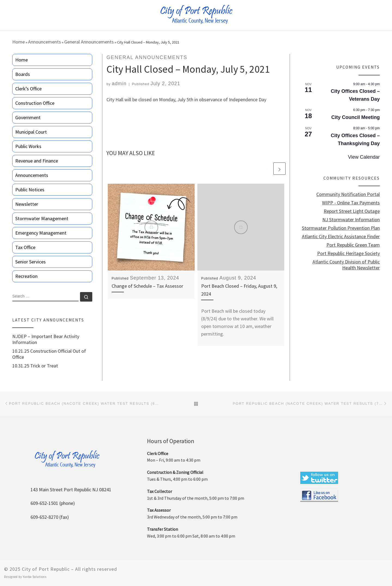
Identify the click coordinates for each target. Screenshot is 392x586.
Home (19, 42)
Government (28, 117)
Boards (23, 74)
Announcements (45, 42)
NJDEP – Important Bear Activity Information (46, 339)
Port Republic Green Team (353, 245)
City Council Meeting (356, 117)
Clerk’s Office (28, 89)
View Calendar (364, 157)
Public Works (28, 146)
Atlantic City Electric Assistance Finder (341, 237)
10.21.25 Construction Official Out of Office (49, 354)
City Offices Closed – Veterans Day (355, 95)
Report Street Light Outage (352, 211)
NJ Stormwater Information (351, 220)
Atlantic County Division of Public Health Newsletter (346, 265)
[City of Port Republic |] (196, 15)
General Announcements (89, 42)
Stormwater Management (42, 218)
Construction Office (35, 103)
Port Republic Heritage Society (348, 253)
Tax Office (25, 247)
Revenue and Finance (37, 161)
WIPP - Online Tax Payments (351, 203)
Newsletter (27, 204)
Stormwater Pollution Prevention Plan (341, 228)
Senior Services (30, 262)
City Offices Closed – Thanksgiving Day (355, 139)
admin (119, 84)
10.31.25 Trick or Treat (35, 366)
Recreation (26, 276)
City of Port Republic (46, 569)
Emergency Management (41, 233)
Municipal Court (31, 132)
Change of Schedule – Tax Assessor (147, 286)
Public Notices (30, 190)
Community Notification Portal (348, 194)
